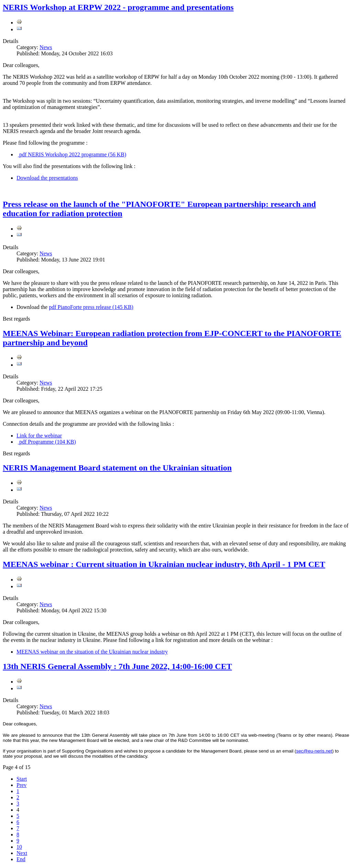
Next (22, 853)
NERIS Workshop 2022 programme (72, 154)
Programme (47, 442)
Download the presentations (47, 178)
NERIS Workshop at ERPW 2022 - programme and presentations (118, 7)
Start (22, 779)
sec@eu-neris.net (314, 751)
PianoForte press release (91, 307)
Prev (21, 785)
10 (19, 847)
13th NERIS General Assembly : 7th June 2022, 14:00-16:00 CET (117, 666)
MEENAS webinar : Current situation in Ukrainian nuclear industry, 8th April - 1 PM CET (164, 564)
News (46, 47)
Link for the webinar (39, 436)
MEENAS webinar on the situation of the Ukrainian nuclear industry (92, 652)
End (21, 859)
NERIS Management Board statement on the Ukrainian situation (117, 468)
